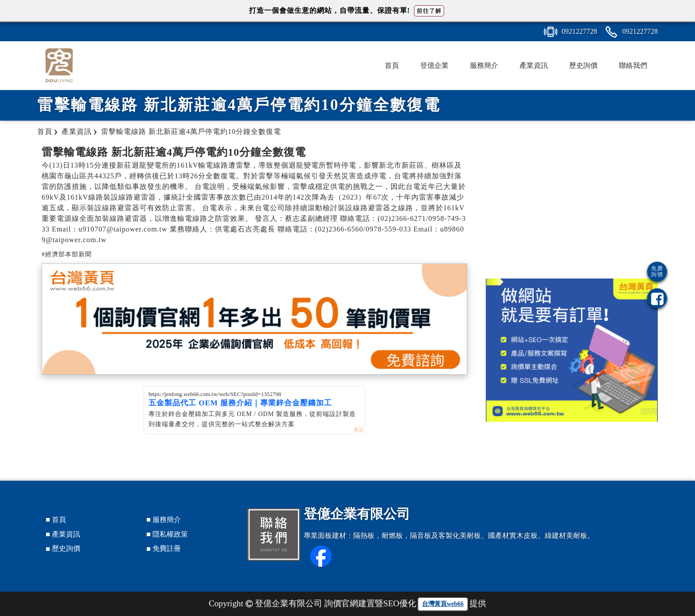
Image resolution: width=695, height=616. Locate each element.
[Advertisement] (572, 208)
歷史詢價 (583, 65)
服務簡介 (484, 65)
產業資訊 (534, 65)
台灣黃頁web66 (443, 604)
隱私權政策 (170, 534)
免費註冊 (167, 548)
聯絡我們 (633, 65)
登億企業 (434, 65)
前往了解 (429, 11)
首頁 (392, 65)
